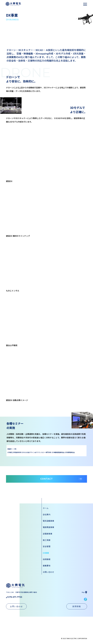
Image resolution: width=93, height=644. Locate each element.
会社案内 (47, 514)
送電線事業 (48, 534)
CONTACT (61, 479)
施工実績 (47, 540)
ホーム (46, 508)
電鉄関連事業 (48, 527)
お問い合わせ (48, 572)
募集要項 (47, 565)
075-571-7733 (14, 597)
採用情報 (47, 559)
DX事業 (46, 553)
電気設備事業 (48, 521)
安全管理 (47, 546)
